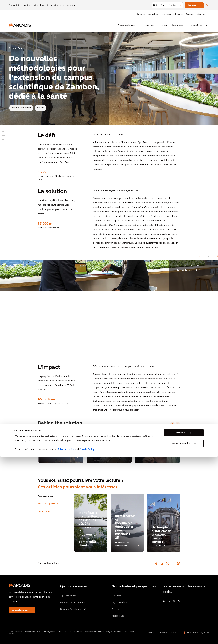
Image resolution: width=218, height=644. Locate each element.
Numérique (178, 25)
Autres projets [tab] (45, 496)
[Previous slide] (172, 424)
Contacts (190, 14)
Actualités (153, 14)
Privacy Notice (66, 637)
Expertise (149, 25)
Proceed (192, 5)
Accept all (181, 620)
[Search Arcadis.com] (207, 25)
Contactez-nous (20, 610)
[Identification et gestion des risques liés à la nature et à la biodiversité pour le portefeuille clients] (91, 523)
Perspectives (195, 25)
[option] (109, 308)
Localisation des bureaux (172, 14)
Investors (141, 14)
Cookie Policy (87, 637)
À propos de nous (127, 25)
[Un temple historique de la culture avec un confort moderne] (164, 523)
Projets (163, 25)
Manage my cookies (181, 631)
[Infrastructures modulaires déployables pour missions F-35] (127, 523)
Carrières (201, 14)
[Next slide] (178, 424)
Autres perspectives (48, 504)
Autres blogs (44, 512)
